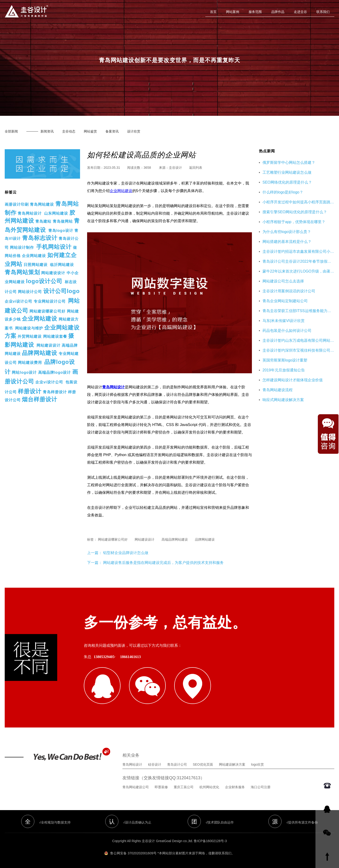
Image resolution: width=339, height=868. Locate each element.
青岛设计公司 (177, 764)
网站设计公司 (30, 292)
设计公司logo (62, 291)
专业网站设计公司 (50, 301)
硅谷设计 (155, 764)
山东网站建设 (56, 213)
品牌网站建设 (40, 353)
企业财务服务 (235, 787)
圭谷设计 (175, 168)
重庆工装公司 (184, 787)
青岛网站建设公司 (136, 787)
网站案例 (233, 12)
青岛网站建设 (42, 204)
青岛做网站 (63, 221)
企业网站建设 (34, 256)
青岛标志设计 (40, 238)
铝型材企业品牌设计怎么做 (125, 553)
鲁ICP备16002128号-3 (210, 841)
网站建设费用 (30, 363)
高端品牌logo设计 (55, 372)
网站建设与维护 (29, 328)
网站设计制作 (22, 247)
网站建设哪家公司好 (47, 311)
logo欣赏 (258, 764)
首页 (213, 12)
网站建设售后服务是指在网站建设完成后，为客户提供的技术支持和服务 (163, 563)
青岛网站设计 (30, 213)
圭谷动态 (69, 131)
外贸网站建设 (30, 336)
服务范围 (255, 12)
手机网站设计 (54, 247)
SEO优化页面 (203, 764)
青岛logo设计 (61, 231)
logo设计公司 (44, 281)
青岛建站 (43, 221)
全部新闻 (11, 131)
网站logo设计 (24, 372)
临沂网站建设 (62, 265)
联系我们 (323, 12)
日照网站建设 (36, 265)
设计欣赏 (134, 131)
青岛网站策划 (22, 272)
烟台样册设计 (40, 399)
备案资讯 (112, 131)
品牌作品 (278, 12)
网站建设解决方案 (232, 764)
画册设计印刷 (17, 204)
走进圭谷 (300, 12)
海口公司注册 (261, 787)
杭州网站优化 (209, 787)
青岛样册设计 (55, 392)
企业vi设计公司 (18, 301)
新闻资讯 (47, 131)
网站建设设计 (53, 273)
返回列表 (196, 168)
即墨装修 (161, 787)
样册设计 (30, 391)
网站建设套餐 (55, 336)
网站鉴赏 (90, 131)
